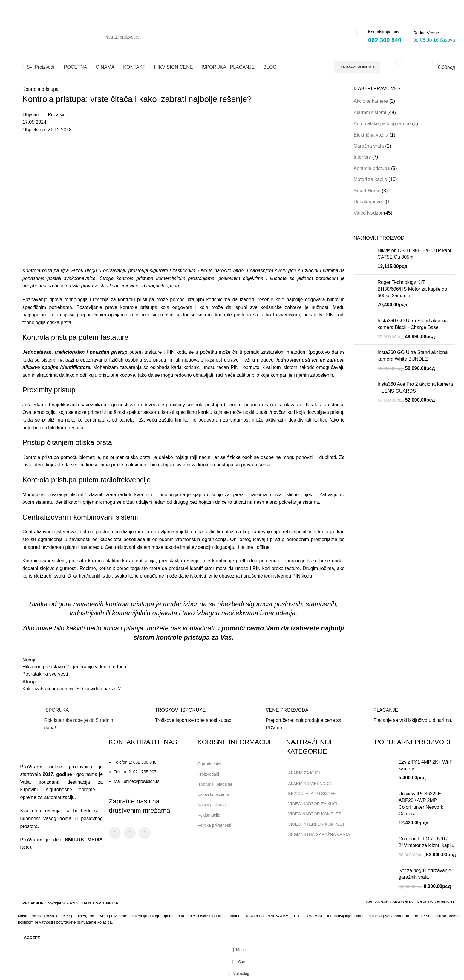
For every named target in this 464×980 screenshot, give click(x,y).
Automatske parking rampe (382, 124)
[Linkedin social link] (451, 7)
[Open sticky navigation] (38, 67)
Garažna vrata (369, 146)
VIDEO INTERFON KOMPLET (316, 824)
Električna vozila (371, 135)
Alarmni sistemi (370, 112)
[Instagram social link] (442, 7)
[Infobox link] (73, 719)
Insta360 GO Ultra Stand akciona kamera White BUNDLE (413, 356)
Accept (32, 938)
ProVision (58, 115)
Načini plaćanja (212, 805)
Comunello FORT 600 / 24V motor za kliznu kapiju (427, 842)
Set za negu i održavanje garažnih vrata (425, 874)
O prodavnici (209, 764)
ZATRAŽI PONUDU (357, 67)
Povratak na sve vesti (45, 674)
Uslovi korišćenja (213, 794)
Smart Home (367, 191)
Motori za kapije (370, 179)
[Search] (228, 37)
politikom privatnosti (35, 922)
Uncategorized (369, 202)
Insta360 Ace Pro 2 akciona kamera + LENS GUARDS (415, 387)
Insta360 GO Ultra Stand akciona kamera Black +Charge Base (413, 324)
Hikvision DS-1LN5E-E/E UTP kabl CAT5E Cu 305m (414, 254)
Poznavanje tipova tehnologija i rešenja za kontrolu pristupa (88, 300)
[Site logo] (55, 37)
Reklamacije (209, 815)
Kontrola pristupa (40, 89)
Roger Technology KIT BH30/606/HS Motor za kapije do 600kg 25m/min (412, 289)
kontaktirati (199, 628)
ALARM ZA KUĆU (305, 773)
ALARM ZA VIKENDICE (310, 783)
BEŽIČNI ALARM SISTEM (312, 794)
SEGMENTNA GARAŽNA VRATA (319, 834)
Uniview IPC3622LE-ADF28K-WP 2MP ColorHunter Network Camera (421, 804)
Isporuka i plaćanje (217, 783)
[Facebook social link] (434, 7)
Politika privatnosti (214, 825)
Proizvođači (208, 774)
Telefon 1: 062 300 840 (135, 762)
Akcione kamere (371, 101)
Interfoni (362, 157)
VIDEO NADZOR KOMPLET (314, 814)
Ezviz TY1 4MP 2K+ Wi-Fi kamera (426, 765)
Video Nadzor (368, 213)
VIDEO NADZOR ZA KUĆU (314, 804)
